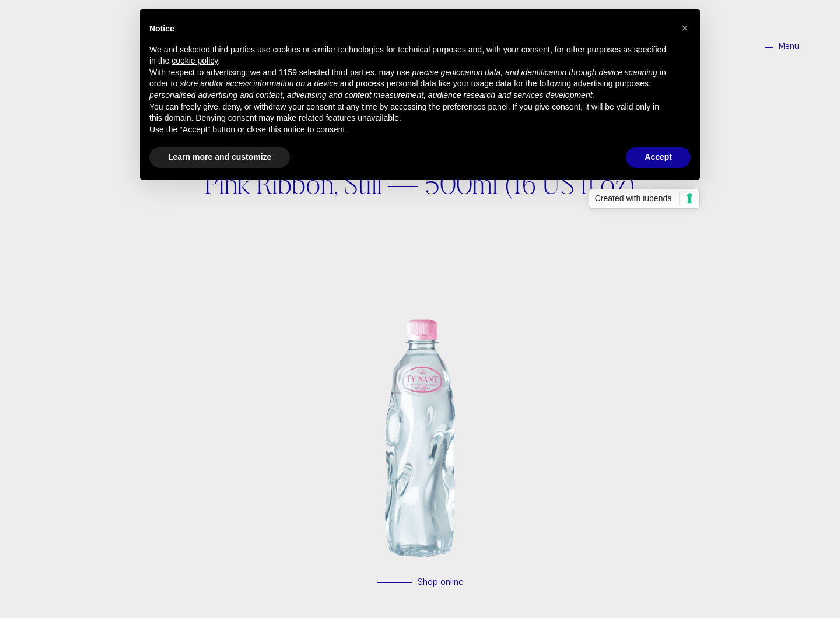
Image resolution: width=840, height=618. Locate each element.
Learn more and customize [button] (220, 157)
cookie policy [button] (195, 61)
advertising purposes (611, 83)
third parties (353, 72)
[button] (685, 28)
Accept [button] (658, 157)
